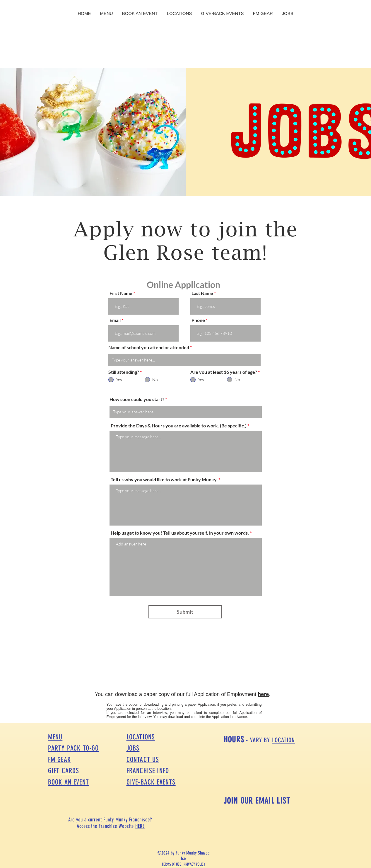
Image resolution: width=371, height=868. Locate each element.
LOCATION (284, 740)
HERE (140, 826)
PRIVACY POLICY (194, 864)
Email (115, 320)
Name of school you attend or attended (149, 347)
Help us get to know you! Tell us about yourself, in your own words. (180, 533)
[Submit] (185, 612)
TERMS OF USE (171, 864)
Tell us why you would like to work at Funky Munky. (164, 480)
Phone (198, 320)
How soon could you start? (137, 399)
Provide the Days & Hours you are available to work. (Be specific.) (179, 426)
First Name (121, 293)
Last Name (202, 293)
